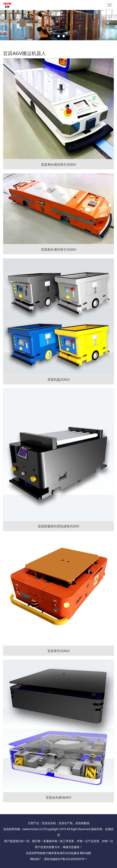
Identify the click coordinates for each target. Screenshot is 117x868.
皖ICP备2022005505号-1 (71, 859)
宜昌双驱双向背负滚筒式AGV (58, 526)
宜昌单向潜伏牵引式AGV (58, 165)
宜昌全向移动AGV (58, 797)
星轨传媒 (50, 859)
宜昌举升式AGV (58, 651)
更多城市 (60, 853)
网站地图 (85, 853)
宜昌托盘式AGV (58, 379)
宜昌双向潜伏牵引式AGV (58, 249)
